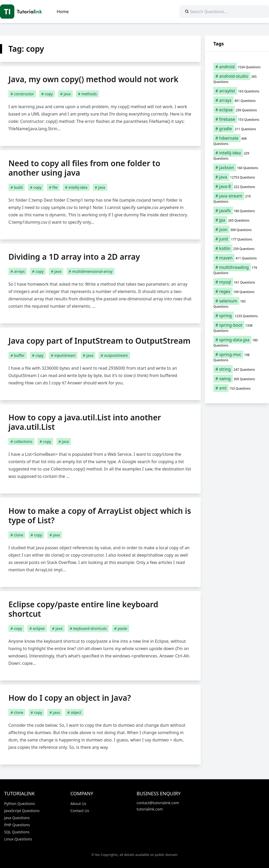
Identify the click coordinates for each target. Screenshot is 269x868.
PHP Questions (17, 825)
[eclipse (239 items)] (237, 110)
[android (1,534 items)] (237, 67)
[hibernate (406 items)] (237, 141)
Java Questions (17, 818)
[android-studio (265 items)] (237, 79)
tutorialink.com (150, 809)
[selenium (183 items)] (237, 304)
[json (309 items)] (237, 229)
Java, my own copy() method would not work (93, 79)
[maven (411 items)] (237, 258)
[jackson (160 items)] (237, 168)
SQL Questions (17, 832)
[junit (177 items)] (237, 239)
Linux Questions (18, 839)
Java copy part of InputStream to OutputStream (99, 341)
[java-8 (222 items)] (237, 186)
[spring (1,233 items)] (237, 316)
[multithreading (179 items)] (237, 270)
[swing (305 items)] (237, 379)
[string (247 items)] (237, 369)
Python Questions (20, 804)
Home (63, 12)
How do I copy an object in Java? (70, 698)
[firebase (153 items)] (237, 119)
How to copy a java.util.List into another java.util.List (85, 422)
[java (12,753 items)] (237, 177)
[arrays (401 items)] (237, 100)
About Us (78, 804)
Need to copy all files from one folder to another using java (84, 168)
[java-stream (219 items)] (237, 198)
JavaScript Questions (22, 811)
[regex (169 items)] (237, 291)
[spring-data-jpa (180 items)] (237, 342)
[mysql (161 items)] (237, 282)
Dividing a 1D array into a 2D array (74, 257)
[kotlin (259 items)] (237, 248)
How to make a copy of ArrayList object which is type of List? (100, 516)
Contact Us (80, 811)
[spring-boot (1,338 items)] (237, 328)
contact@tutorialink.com (158, 803)
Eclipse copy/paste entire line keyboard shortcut (83, 609)
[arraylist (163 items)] (237, 91)
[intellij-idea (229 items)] (237, 155)
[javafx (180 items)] (237, 211)
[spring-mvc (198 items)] (237, 357)
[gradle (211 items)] (237, 129)
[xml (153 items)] (237, 388)
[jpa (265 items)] (237, 220)
